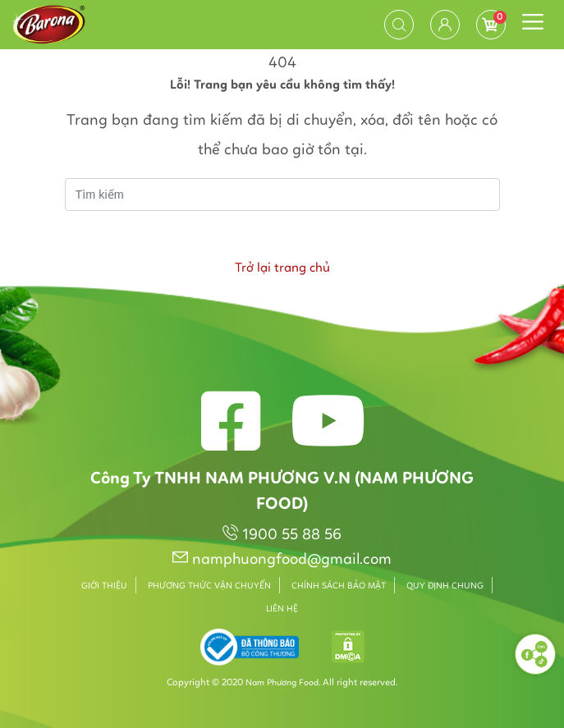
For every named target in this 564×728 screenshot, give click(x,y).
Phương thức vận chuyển (209, 586)
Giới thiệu (104, 586)
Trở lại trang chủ (282, 268)
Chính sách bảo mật (339, 586)
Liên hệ (282, 609)
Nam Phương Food (282, 683)
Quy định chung (445, 586)
